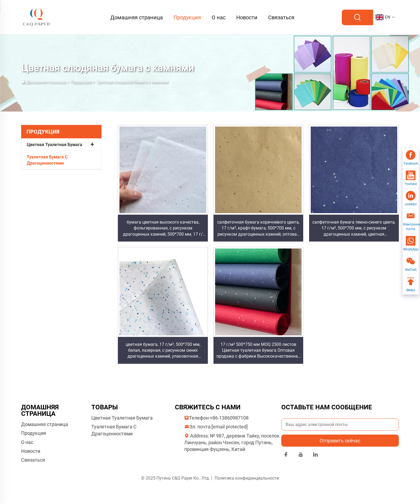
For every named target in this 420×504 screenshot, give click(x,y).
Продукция (187, 17)
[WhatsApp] (411, 244)
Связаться (281, 17)
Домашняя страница (137, 17)
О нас (219, 17)
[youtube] (301, 455)
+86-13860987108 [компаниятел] (229, 418)
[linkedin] (315, 455)
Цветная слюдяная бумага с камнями (132, 82)
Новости (247, 17)
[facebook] (286, 455)
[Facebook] (411, 158)
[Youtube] (411, 179)
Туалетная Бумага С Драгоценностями (47, 160)
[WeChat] (411, 264)
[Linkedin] (411, 199)
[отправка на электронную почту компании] (230, 427)
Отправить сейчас (340, 441)
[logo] (37, 17)
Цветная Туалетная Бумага (55, 145)
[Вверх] (411, 285)
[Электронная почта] (411, 221)
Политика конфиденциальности (247, 478)
